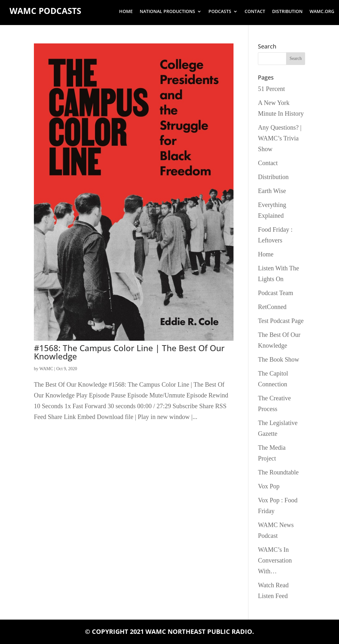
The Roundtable (278, 472)
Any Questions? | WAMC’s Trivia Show (280, 138)
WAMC (46, 369)
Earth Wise (272, 191)
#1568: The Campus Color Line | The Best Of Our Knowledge (129, 352)
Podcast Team (275, 293)
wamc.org (322, 12)
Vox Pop (269, 486)
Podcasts (220, 12)
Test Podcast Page (281, 321)
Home (126, 12)
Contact (255, 12)
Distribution (287, 12)
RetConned (272, 307)
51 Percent (271, 89)
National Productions (167, 12)
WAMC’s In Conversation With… (275, 560)
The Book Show (278, 359)
